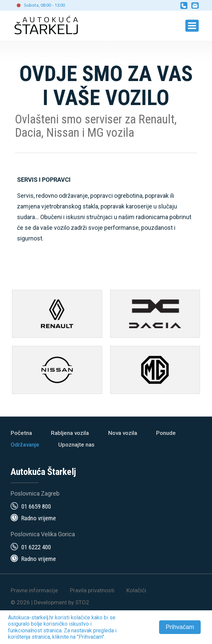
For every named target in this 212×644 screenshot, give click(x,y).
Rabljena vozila (70, 433)
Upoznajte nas (76, 445)
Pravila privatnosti (92, 590)
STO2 (82, 602)
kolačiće (81, 617)
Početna (21, 433)
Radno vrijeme (39, 518)
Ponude (166, 433)
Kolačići (136, 590)
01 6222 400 (36, 547)
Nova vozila (123, 433)
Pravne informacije (34, 590)
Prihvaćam (180, 627)
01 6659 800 (36, 506)
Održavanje (25, 445)
